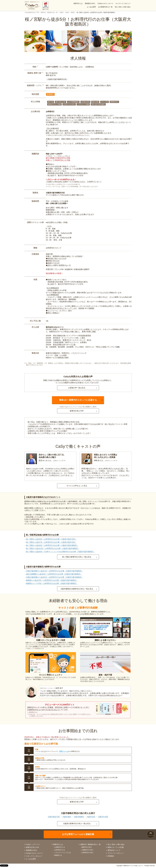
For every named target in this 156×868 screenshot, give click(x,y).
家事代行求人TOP (77, 411)
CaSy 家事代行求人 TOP (32, 12)
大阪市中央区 (103, 817)
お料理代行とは (60, 850)
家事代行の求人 (87, 847)
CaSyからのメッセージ (105, 3)
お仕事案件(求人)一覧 (105, 7)
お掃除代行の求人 (88, 850)
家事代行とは (78, 3)
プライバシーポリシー (116, 853)
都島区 (73, 12)
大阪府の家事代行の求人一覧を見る (77, 824)
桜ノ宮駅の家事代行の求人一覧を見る (77, 557)
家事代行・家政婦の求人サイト (32, 5)
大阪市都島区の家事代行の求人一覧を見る (77, 589)
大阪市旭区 (67, 817)
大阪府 (61, 12)
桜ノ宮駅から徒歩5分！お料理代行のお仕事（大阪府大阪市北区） (51, 539)
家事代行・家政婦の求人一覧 (49, 12)
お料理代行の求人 (88, 853)
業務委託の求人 (90, 3)
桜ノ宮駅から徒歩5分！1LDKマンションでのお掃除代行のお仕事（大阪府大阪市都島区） (60, 552)
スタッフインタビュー (34, 856)
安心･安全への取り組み (123, 7)
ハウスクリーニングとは (63, 853)
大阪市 (67, 12)
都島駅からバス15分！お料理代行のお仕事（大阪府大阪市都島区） (52, 583)
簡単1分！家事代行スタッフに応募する (78, 400)
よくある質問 (91, 7)
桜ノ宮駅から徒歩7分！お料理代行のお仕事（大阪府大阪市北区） (51, 542)
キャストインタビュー (123, 3)
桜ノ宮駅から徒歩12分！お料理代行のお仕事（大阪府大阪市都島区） (53, 549)
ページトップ (151, 835)
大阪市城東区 (79, 817)
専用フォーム (64, 751)
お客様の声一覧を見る (77, 388)
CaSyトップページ (33, 844)
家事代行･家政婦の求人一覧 (91, 844)
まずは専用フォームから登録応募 (78, 834)
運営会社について (114, 850)
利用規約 (111, 856)
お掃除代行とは (60, 847)
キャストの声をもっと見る (77, 486)
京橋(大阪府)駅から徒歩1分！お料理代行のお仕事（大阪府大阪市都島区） (55, 571)
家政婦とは (58, 855)
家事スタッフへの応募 (116, 847)
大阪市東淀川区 (54, 817)
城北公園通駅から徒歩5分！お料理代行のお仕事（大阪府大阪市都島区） (54, 574)
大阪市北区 (91, 817)
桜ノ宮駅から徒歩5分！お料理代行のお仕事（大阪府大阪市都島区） (52, 545)
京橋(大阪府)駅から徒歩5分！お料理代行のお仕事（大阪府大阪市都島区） (55, 577)
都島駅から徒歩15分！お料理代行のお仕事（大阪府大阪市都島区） (52, 580)
